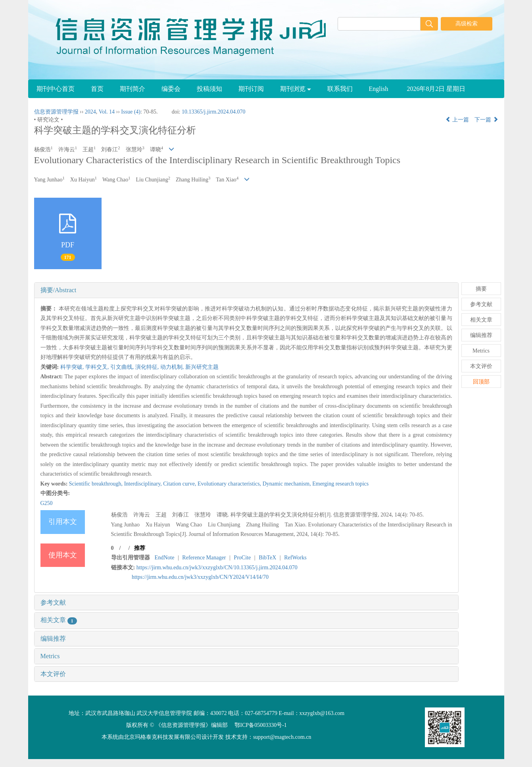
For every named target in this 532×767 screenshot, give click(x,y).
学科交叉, (98, 367)
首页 (97, 89)
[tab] (246, 290)
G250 (47, 503)
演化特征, (148, 367)
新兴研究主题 (202, 367)
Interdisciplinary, (144, 484)
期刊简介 (133, 89)
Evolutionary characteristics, (230, 484)
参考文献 (53, 602)
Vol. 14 (107, 112)
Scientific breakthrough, (97, 484)
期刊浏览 (296, 89)
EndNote (165, 558)
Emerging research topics (340, 484)
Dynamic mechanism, (288, 484)
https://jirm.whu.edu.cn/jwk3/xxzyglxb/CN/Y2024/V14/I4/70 (200, 577)
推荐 (140, 548)
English (379, 89)
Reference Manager (204, 558)
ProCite (242, 558)
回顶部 (481, 382)
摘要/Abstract (59, 290)
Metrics (50, 656)
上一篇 (457, 120)
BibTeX (267, 558)
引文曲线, (123, 367)
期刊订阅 (251, 89)
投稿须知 (209, 89)
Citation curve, (180, 484)
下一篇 (486, 120)
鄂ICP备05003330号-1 (260, 725)
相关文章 (59, 620)
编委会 (171, 89)
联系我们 (340, 89)
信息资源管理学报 (56, 112)
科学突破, (73, 367)
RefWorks (295, 558)
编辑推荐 (53, 639)
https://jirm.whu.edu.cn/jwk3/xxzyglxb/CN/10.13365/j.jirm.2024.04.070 (217, 568)
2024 (90, 112)
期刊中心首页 (56, 89)
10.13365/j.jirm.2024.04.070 (214, 112)
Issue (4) (131, 112)
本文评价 (53, 674)
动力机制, (173, 367)
